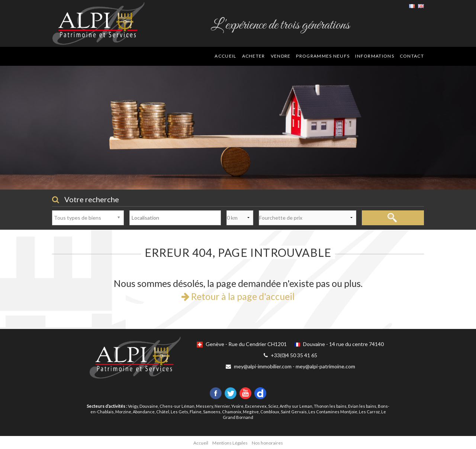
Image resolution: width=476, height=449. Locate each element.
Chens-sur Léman (177, 406)
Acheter (254, 56)
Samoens (212, 412)
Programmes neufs (323, 56)
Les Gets (179, 412)
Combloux (270, 412)
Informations (375, 56)
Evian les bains (362, 406)
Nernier (222, 406)
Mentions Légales (230, 443)
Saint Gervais (294, 412)
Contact (412, 56)
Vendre (281, 56)
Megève (251, 412)
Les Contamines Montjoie (333, 412)
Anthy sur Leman (296, 406)
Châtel (163, 412)
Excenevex (256, 406)
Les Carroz (369, 412)
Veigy (133, 406)
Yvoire (237, 406)
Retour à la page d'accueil (238, 296)
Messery (205, 406)
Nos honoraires (267, 443)
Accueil (225, 56)
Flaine (196, 412)
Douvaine (149, 406)
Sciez (273, 406)
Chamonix (232, 412)
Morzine (123, 412)
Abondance (144, 412)
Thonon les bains (330, 406)
